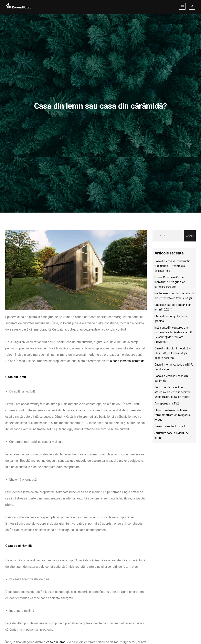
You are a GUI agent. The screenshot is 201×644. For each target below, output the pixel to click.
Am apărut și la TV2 (167, 404)
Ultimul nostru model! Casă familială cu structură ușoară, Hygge (173, 415)
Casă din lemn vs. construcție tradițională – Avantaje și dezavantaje (172, 266)
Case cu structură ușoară (170, 426)
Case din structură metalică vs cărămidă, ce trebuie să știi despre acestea (173, 353)
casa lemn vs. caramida (129, 361)
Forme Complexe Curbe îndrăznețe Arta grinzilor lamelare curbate (170, 282)
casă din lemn (56, 642)
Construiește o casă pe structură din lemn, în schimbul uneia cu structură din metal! (173, 392)
